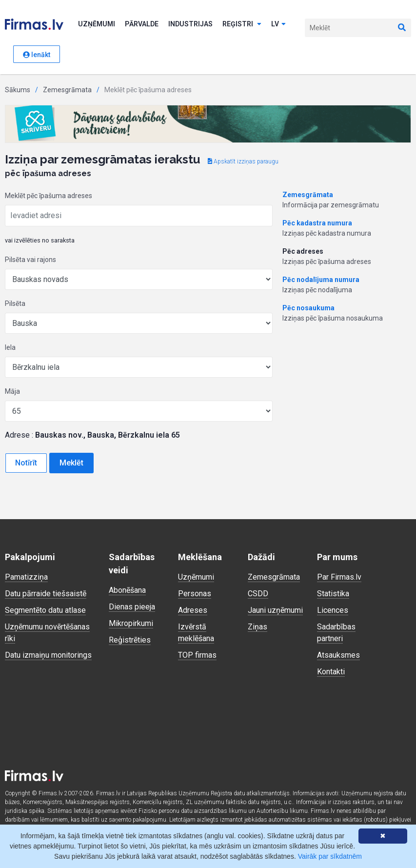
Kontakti (331, 672)
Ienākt (37, 55)
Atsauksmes (338, 655)
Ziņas (258, 627)
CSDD (258, 594)
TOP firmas (197, 655)
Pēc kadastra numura (317, 223)
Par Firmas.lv (339, 577)
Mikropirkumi (131, 623)
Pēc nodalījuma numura (321, 280)
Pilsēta (15, 303)
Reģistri (242, 24)
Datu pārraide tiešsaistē (46, 594)
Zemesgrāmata (67, 90)
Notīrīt (26, 463)
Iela (10, 347)
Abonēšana (127, 590)
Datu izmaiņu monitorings (48, 655)
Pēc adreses (303, 251)
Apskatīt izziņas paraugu (243, 161)
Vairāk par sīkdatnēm (330, 856)
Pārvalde (142, 24)
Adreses (193, 610)
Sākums (18, 90)
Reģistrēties (130, 640)
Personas (195, 594)
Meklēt (71, 463)
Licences (333, 610)
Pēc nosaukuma (308, 308)
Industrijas (190, 24)
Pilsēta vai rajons (30, 260)
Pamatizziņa (26, 577)
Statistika (333, 594)
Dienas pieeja (132, 607)
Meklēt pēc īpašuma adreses (49, 196)
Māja (12, 391)
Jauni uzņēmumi (275, 610)
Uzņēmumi (97, 24)
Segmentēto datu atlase (45, 610)
